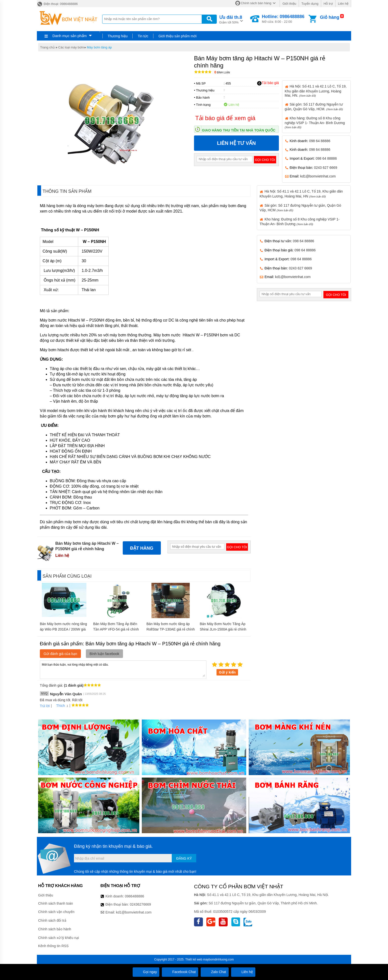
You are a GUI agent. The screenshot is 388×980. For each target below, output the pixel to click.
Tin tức (143, 36)
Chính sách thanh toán (56, 903)
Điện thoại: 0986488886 (57, 4)
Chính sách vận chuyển (56, 912)
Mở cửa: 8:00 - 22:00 (283, 19)
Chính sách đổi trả (52, 920)
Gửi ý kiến (227, 672)
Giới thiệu (289, 4)
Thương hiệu (118, 36)
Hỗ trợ (328, 4)
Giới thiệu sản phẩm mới (177, 36)
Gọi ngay (146, 972)
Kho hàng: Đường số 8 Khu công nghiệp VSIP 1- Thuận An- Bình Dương (315, 122)
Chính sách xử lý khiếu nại (59, 938)
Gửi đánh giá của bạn (60, 654)
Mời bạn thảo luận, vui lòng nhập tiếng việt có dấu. (123, 669)
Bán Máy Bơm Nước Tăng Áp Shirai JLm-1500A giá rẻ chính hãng (223, 629)
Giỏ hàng (330, 17)
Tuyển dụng (310, 4)
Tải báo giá (268, 83)
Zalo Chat (215, 972)
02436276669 (140, 904)
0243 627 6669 (326, 168)
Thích (59, 706)
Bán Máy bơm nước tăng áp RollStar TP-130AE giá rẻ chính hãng (171, 629)
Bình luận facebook (104, 654)
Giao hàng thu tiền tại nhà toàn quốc (239, 130)
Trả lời (45, 706)
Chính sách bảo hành (55, 929)
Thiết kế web (194, 959)
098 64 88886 (320, 141)
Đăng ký (184, 858)
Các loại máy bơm (71, 47)
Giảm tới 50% (231, 19)
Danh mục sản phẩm (70, 36)
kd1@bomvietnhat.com (318, 176)
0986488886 (135, 896)
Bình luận (222, 73)
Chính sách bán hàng (256, 3)
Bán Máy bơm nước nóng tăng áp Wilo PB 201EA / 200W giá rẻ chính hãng (63, 629)
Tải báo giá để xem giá (225, 118)
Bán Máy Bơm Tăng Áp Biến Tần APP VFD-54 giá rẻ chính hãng (116, 629)
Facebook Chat (180, 972)
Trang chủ (47, 47)
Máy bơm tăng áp (99, 47)
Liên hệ (343, 4)
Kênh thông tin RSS (53, 946)
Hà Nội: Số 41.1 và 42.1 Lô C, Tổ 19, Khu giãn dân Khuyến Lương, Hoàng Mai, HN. (316, 91)
